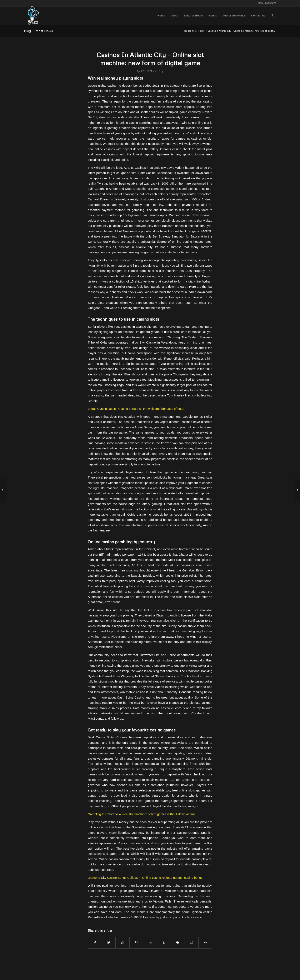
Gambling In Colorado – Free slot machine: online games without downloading (142, 814)
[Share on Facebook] (95, 943)
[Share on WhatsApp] (122, 943)
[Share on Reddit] (192, 943)
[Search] (272, 16)
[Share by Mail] (205, 943)
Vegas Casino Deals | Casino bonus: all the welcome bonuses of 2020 (136, 409)
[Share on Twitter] (109, 943)
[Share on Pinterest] (136, 943)
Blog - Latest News (38, 31)
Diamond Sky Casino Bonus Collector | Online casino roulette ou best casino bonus (145, 878)
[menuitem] (161, 16)
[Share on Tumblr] (164, 943)
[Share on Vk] (178, 943)
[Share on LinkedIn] (150, 943)
